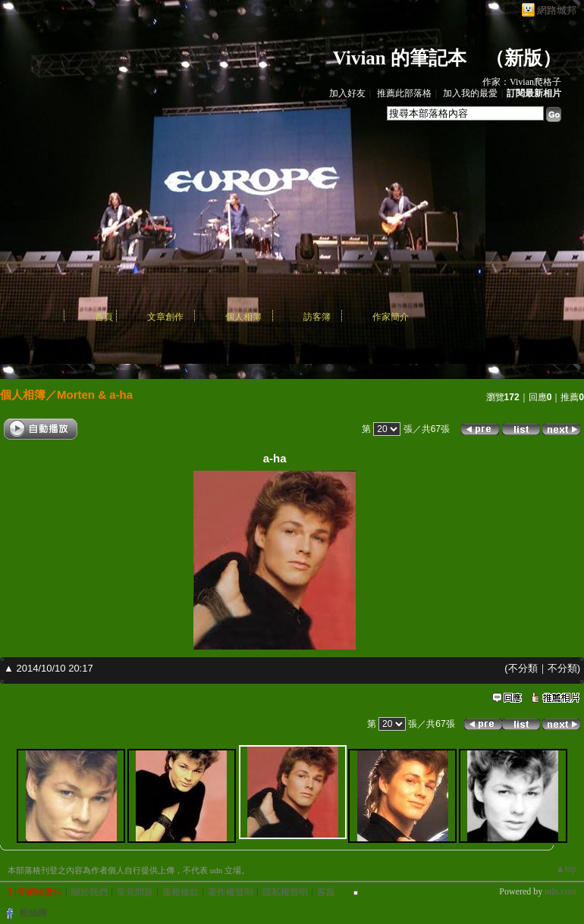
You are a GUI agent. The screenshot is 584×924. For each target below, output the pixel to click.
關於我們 (89, 892)
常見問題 (135, 892)
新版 (523, 58)
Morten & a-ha (95, 395)
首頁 (104, 317)
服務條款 (181, 892)
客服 (326, 892)
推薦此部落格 (404, 93)
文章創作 (165, 317)
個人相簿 (243, 317)
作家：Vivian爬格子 (522, 82)
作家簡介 (391, 317)
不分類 (523, 668)
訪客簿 (317, 317)
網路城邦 (557, 10)
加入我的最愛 (470, 93)
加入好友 (347, 93)
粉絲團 (33, 913)
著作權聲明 (231, 892)
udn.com (560, 891)
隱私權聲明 (285, 892)
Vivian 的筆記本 (400, 58)
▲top (566, 869)
